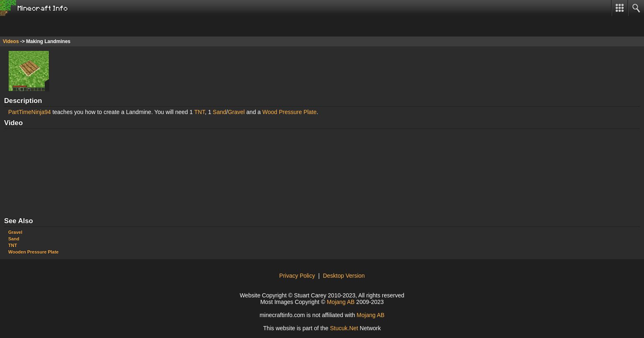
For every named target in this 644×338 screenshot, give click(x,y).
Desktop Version (344, 276)
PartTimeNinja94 (30, 112)
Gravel (236, 112)
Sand (220, 112)
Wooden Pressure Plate (33, 252)
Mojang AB (341, 302)
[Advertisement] (66, 26)
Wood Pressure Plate (290, 112)
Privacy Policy (297, 276)
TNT (200, 112)
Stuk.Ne (344, 328)
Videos (11, 41)
